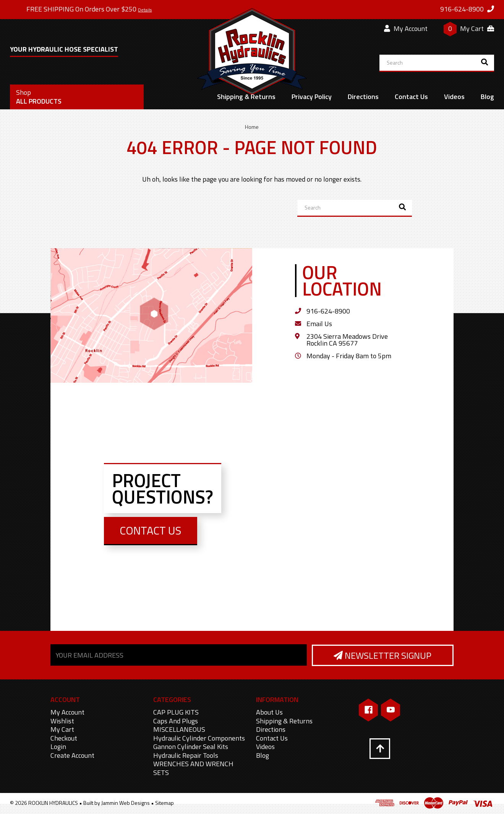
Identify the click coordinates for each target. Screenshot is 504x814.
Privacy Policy (312, 97)
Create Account (72, 756)
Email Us (319, 324)
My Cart (62, 730)
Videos (454, 97)
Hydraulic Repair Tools (186, 756)
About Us (269, 712)
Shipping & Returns (246, 97)
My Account (406, 28)
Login (58, 747)
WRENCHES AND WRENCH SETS (193, 769)
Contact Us (411, 97)
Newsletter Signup (382, 656)
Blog (487, 97)
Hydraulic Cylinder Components (199, 738)
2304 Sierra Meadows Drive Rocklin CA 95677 (347, 340)
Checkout (64, 738)
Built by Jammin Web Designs (117, 803)
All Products (39, 97)
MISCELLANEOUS (179, 730)
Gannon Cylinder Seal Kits (191, 747)
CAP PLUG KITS (176, 712)
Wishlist (62, 721)
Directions (363, 97)
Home (252, 127)
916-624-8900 (328, 311)
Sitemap (164, 803)
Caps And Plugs (176, 721)
